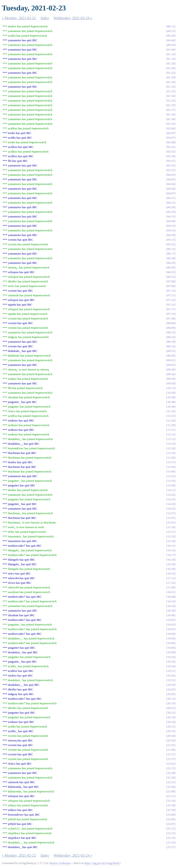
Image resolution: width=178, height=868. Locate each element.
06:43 (171, 263)
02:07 (171, 133)
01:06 (171, 49)
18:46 (171, 615)
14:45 (171, 504)
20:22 (171, 708)
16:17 (171, 555)
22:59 (171, 810)
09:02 (171, 360)
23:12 (171, 828)
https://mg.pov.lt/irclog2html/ (102, 863)
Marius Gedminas (60, 863)
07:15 (171, 291)
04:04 (171, 184)
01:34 (171, 96)
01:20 (171, 63)
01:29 (171, 77)
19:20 (171, 666)
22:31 (171, 782)
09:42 (171, 374)
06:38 (171, 258)
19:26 (171, 675)
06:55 (171, 272)
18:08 (171, 597)
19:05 (171, 638)
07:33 (171, 314)
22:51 (171, 796)
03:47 (171, 161)
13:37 (171, 462)
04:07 (171, 193)
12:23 (171, 416)
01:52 (171, 124)
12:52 (171, 434)
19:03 (171, 624)
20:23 (171, 717)
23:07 (171, 824)
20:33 (171, 731)
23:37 (171, 847)
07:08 (171, 281)
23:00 (171, 815)
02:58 (171, 156)
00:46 (171, 40)
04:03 (171, 175)
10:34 (171, 393)
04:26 (171, 207)
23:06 (171, 819)
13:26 (171, 448)
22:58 (171, 805)
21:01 (171, 745)
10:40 (171, 397)
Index (45, 18)
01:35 (171, 101)
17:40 (171, 587)
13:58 (171, 485)
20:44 (171, 736)
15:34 (171, 541)
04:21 (171, 203)
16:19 (171, 560)
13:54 (171, 481)
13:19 (171, 444)
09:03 (171, 365)
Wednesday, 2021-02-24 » (73, 18)
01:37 (171, 110)
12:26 (171, 420)
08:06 (171, 323)
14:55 (171, 509)
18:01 (171, 592)
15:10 (171, 527)
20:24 (171, 722)
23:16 (171, 833)
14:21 (171, 490)
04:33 (171, 216)
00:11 (171, 26)
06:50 (171, 267)
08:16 (171, 337)
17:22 (171, 583)
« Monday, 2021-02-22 (19, 18)
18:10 (171, 601)
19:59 (171, 685)
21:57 (171, 754)
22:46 (171, 787)
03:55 (171, 165)
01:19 (171, 59)
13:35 (171, 453)
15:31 (171, 532)
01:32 (171, 87)
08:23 (171, 346)
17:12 (171, 578)
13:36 (171, 458)
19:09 (171, 652)
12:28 (171, 425)
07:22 (171, 300)
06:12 (171, 249)
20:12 (171, 699)
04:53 (171, 226)
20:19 (171, 703)
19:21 (171, 671)
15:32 (171, 536)
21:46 (171, 750)
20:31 (171, 726)
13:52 (171, 476)
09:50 (171, 379)
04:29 (171, 212)
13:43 (171, 467)
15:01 (171, 518)
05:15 (171, 240)
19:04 (171, 634)
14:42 (171, 495)
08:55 (171, 351)
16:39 (171, 569)
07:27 (171, 309)
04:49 (171, 221)
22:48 (171, 791)
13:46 (171, 471)
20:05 (171, 689)
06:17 (171, 254)
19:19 (171, 662)
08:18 (171, 342)
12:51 (171, 430)
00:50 (171, 45)
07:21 (171, 295)
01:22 (171, 73)
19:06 (171, 643)
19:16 (171, 657)
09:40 (171, 369)
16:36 (171, 564)
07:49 (171, 318)
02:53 (171, 152)
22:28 (171, 773)
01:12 (171, 54)
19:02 (171, 620)
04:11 (171, 198)
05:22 (171, 244)
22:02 (171, 764)
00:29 (171, 36)
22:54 (171, 801)
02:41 (171, 147)
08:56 (171, 356)
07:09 (171, 286)
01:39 (171, 114)
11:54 (171, 411)
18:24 (171, 606)
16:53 (171, 573)
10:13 (171, 388)
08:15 (171, 332)
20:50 (171, 740)
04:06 (171, 189)
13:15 (171, 439)
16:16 (171, 550)
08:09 (171, 328)
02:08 (171, 142)
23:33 (171, 842)
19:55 (171, 680)
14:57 (171, 513)
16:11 (171, 546)
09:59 (171, 383)
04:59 (171, 235)
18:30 (171, 611)
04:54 (171, 230)
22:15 (171, 768)
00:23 (171, 31)
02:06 (171, 128)
